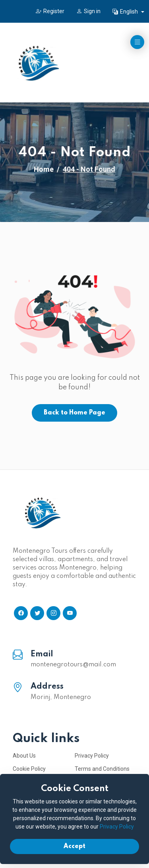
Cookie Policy (29, 769)
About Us (24, 756)
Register (50, 11)
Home (44, 169)
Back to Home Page (74, 413)
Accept (74, 846)
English (126, 12)
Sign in (88, 11)
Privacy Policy (92, 756)
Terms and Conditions (102, 769)
